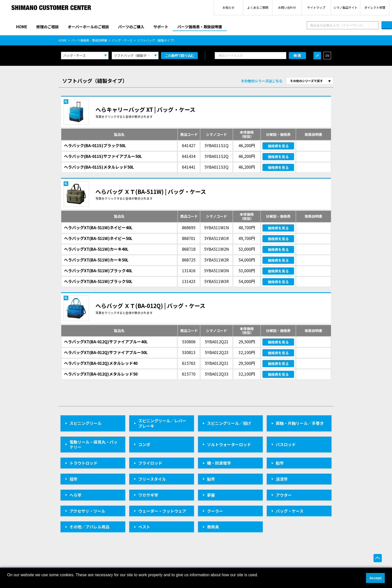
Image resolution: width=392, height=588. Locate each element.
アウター (284, 495)
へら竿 (75, 495)
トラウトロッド (83, 463)
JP (317, 55)
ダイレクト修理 (375, 7)
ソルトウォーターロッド (229, 444)
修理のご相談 (47, 27)
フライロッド (150, 463)
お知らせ (228, 7)
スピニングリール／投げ (229, 423)
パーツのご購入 (131, 27)
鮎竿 (211, 479)
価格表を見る (278, 146)
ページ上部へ (378, 558)
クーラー (215, 511)
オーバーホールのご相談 (88, 27)
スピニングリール (85, 423)
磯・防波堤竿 (219, 463)
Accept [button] (375, 578)
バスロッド (286, 444)
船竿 (280, 463)
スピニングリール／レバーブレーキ (162, 423)
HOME (22, 27)
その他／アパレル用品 (89, 527)
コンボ (144, 444)
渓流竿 (282, 479)
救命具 (213, 527)
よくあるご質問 (258, 7)
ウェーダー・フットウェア (162, 511)
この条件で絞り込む (179, 56)
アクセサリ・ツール (87, 511)
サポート (161, 27)
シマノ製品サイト (345, 7)
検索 (297, 56)
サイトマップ (316, 7)
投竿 (73, 479)
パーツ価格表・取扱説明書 (200, 27)
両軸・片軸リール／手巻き (300, 423)
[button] (8, 581)
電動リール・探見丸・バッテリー (93, 445)
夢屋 (211, 495)
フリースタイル (152, 479)
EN (327, 55)
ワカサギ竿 (148, 495)
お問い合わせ (287, 7)
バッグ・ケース (122, 40)
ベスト (144, 527)
